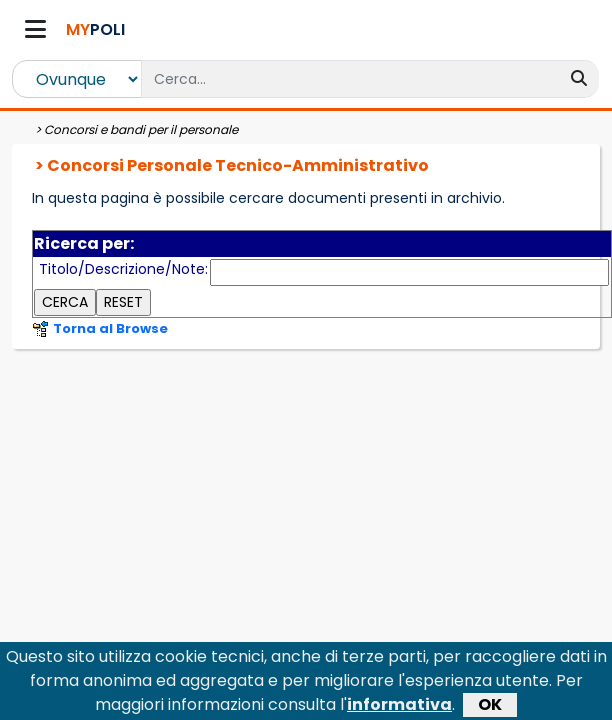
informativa (399, 657)
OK (490, 657)
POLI (95, 29)
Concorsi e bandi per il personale (141, 129)
